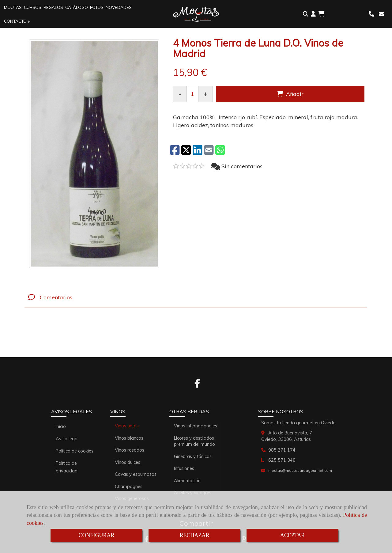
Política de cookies (75, 451)
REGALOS (53, 7)
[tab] (196, 297)
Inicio (61, 426)
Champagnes (129, 487)
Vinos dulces (128, 462)
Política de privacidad (67, 467)
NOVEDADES (119, 7)
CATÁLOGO (77, 7)
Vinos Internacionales (196, 426)
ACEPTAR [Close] (293, 535)
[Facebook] (197, 385)
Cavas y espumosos (136, 474)
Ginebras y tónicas (193, 456)
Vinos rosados (130, 450)
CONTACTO (17, 21)
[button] (313, 14)
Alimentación (187, 481)
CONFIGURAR (96, 535)
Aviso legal (67, 439)
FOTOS (97, 7)
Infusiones (184, 468)
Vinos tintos (127, 426)
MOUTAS (13, 7)
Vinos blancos (129, 438)
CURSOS (33, 7)
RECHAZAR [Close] (194, 535)
